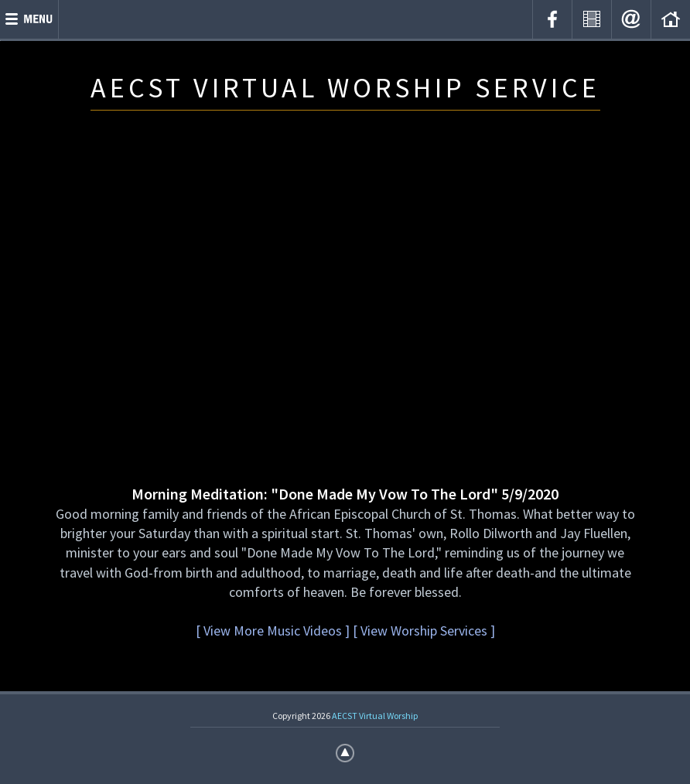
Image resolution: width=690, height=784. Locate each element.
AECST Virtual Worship (375, 716)
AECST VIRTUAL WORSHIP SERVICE (345, 88)
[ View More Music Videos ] (273, 631)
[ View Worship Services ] (424, 631)
